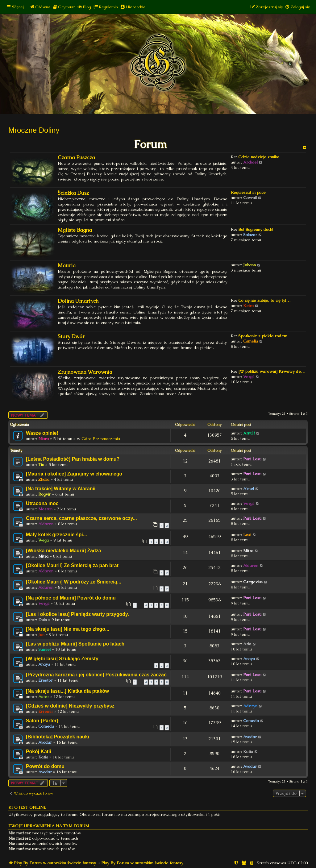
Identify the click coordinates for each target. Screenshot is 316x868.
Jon (41, 635)
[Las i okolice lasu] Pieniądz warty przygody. (77, 614)
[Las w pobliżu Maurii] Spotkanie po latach (75, 644)
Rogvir (44, 494)
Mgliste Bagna (75, 230)
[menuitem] (40, 7)
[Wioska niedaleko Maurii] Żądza (64, 551)
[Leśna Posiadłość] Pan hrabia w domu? (73, 459)
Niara (44, 439)
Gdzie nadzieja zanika (259, 157)
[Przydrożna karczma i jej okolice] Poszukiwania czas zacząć (96, 675)
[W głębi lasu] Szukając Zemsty (62, 659)
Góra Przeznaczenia (101, 439)
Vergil (249, 377)
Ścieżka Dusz (73, 193)
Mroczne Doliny (34, 130)
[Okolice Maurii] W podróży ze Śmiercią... (74, 582)
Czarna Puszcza (76, 158)
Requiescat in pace (248, 192)
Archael (250, 162)
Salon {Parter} (42, 721)
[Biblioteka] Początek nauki (58, 737)
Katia (43, 757)
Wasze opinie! (42, 433)
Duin (43, 620)
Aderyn (250, 706)
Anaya (44, 664)
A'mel (249, 489)
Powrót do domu (45, 766)
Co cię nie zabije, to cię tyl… (264, 300)
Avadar (45, 742)
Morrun (45, 509)
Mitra (43, 556)
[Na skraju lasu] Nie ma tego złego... (68, 629)
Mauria (67, 266)
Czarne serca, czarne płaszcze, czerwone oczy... (81, 518)
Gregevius (253, 582)
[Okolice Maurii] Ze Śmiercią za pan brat (72, 565)
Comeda (46, 726)
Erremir (46, 711)
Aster (44, 697)
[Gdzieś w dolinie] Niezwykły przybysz (70, 706)
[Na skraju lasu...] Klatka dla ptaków (67, 691)
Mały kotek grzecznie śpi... (56, 535)
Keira (248, 306)
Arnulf (249, 433)
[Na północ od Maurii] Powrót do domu (71, 598)
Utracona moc (42, 503)
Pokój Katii (39, 752)
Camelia (251, 341)
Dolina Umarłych (78, 301)
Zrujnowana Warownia (85, 372)
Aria (247, 644)
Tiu (41, 465)
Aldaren (46, 524)
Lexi (247, 535)
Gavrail (250, 198)
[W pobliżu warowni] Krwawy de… (272, 371)
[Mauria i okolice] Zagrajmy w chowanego (74, 474)
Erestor (46, 680)
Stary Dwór (71, 336)
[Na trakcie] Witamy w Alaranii (61, 489)
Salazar (250, 235)
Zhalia (44, 479)
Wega (44, 540)
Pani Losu (252, 459)
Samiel (44, 649)
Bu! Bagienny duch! (256, 229)
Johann (249, 265)
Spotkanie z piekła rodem (263, 336)
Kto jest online (27, 807)
